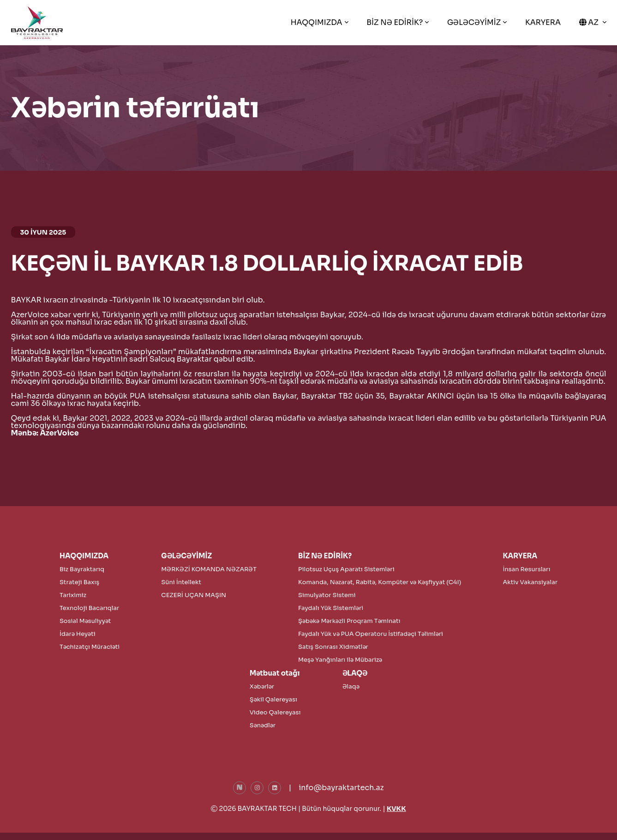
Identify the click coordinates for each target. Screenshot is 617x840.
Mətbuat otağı (275, 673)
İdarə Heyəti (78, 634)
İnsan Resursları (526, 569)
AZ (590, 22)
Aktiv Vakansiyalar (530, 582)
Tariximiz (73, 595)
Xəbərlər (262, 686)
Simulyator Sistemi (327, 595)
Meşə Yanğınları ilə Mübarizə (340, 660)
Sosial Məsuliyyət (85, 621)
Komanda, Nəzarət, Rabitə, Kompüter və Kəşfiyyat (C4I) (380, 582)
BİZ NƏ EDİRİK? (395, 22)
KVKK (396, 809)
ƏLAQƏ (355, 673)
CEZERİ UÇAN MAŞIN (194, 595)
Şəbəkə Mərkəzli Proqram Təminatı (349, 621)
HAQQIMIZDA (317, 22)
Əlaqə (351, 686)
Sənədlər (263, 725)
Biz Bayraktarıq (82, 569)
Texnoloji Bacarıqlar (89, 608)
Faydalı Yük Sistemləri (331, 608)
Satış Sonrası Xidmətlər (333, 647)
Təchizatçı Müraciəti (90, 647)
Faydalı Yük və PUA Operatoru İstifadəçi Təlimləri (371, 634)
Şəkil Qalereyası (273, 699)
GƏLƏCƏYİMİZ (474, 22)
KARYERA (543, 22)
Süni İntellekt (181, 582)
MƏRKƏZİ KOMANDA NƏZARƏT (209, 569)
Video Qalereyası (275, 712)
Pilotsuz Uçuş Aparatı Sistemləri (346, 569)
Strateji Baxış (79, 582)
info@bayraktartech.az (341, 788)
